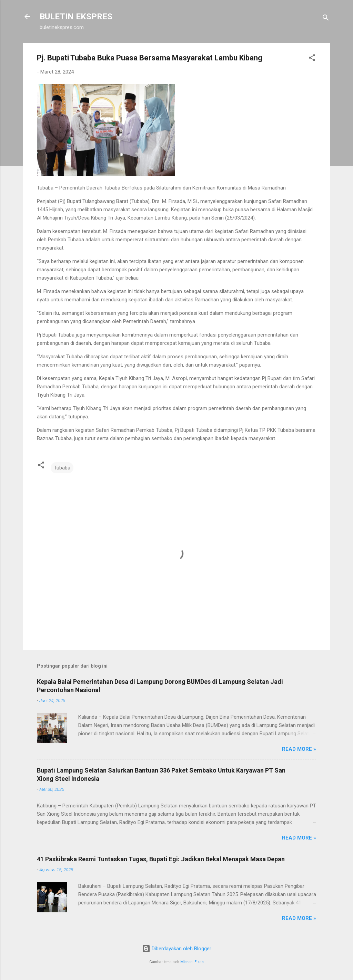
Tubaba (62, 468)
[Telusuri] (326, 19)
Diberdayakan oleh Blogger (177, 949)
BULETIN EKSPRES (76, 17)
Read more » (299, 749)
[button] (312, 59)
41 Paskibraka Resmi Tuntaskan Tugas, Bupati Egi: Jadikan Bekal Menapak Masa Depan (161, 859)
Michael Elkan (192, 962)
